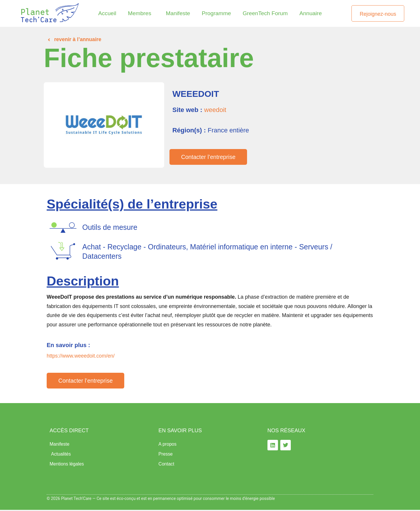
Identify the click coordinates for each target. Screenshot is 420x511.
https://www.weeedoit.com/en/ (81, 356)
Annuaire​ (311, 13)
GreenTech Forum (265, 13)
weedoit (215, 110)
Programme (216, 13)
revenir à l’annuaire (78, 39)
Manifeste (178, 13)
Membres (141, 13)
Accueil (107, 13)
